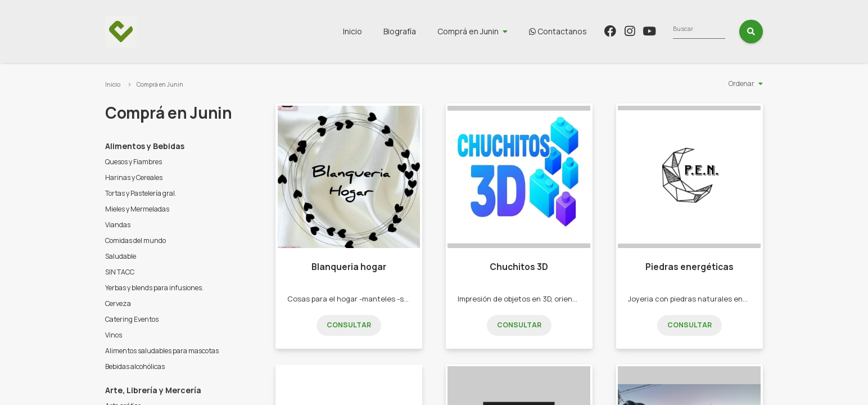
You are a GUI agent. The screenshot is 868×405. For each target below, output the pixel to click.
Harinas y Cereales (134, 177)
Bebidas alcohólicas (135, 366)
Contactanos (625, 31)
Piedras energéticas (690, 267)
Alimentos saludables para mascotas (162, 351)
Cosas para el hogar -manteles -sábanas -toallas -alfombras (392, 299)
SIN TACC (120, 272)
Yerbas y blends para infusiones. (154, 288)
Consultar (349, 325)
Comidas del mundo (135, 240)
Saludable (121, 256)
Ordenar (742, 84)
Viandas (118, 225)
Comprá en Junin (535, 31)
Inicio (419, 31)
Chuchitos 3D (519, 267)
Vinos (114, 335)
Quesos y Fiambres (134, 162)
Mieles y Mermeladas (137, 209)
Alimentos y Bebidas (145, 146)
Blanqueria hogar (349, 267)
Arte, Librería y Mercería (153, 390)
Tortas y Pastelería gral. (141, 193)
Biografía (467, 31)
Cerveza (118, 303)
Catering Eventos (132, 319)
